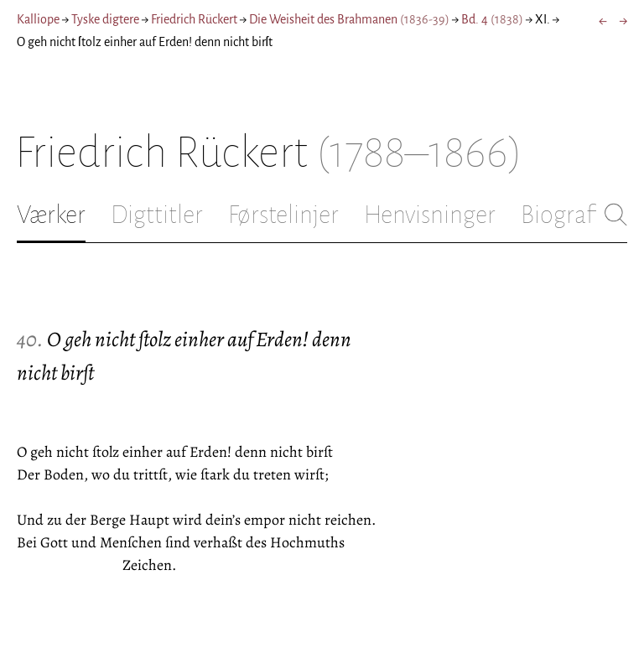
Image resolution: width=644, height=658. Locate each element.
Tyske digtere (105, 19)
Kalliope (38, 19)
